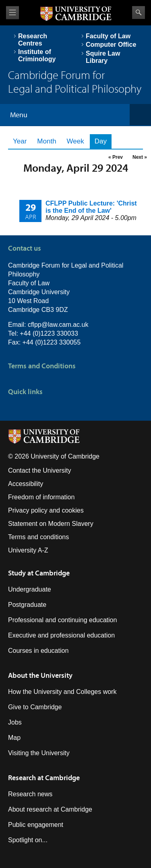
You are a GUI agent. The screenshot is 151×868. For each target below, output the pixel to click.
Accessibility (26, 484)
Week (75, 141)
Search (139, 12)
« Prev (116, 157)
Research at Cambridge (44, 778)
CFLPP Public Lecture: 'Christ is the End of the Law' (91, 207)
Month (47, 141)
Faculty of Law (108, 36)
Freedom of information (41, 497)
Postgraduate (27, 605)
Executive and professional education (61, 635)
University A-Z (28, 550)
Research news (30, 794)
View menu (12, 13)
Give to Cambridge (35, 707)
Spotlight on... (28, 840)
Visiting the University (39, 753)
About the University (40, 675)
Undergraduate (30, 589)
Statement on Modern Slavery (51, 524)
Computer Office (111, 45)
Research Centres (33, 40)
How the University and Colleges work (62, 692)
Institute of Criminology (37, 55)
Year (20, 141)
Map (14, 738)
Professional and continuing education (62, 620)
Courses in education (38, 651)
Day (103, 141)
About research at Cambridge (50, 809)
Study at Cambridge (39, 573)
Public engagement (36, 825)
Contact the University (40, 470)
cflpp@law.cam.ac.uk (58, 325)
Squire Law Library (103, 57)
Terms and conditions (38, 537)
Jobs (15, 722)
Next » (140, 157)
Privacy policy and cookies (46, 510)
